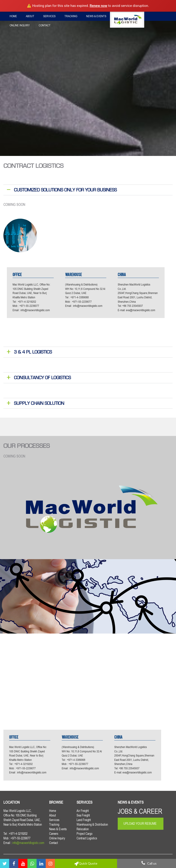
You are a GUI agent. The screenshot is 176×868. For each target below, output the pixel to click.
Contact (45, 25)
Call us (147, 863)
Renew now (98, 6)
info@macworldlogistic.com (35, 310)
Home (13, 16)
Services (49, 16)
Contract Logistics (87, 838)
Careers (121, 16)
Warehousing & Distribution (92, 824)
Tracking (71, 16)
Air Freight (83, 811)
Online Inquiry (20, 25)
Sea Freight (83, 815)
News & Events (96, 16)
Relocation (83, 829)
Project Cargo (84, 834)
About (30, 16)
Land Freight (84, 820)
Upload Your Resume (140, 823)
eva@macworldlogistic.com (141, 310)
